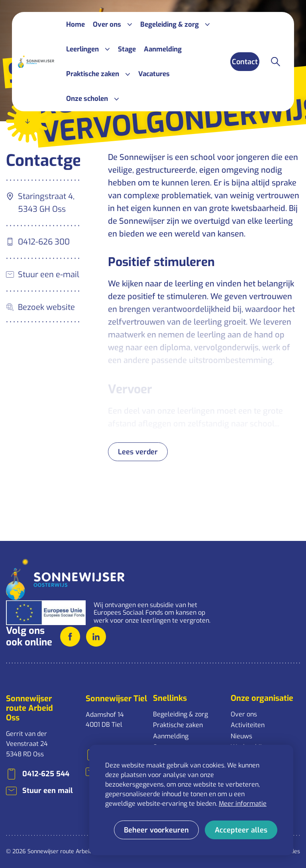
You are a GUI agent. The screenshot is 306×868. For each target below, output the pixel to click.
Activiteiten (248, 725)
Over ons (244, 714)
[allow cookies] (241, 830)
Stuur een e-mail (49, 275)
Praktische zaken (178, 725)
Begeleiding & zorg (180, 714)
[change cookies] (156, 830)
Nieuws (241, 736)
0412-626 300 (44, 242)
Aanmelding (171, 736)
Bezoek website (46, 307)
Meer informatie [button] (243, 804)
